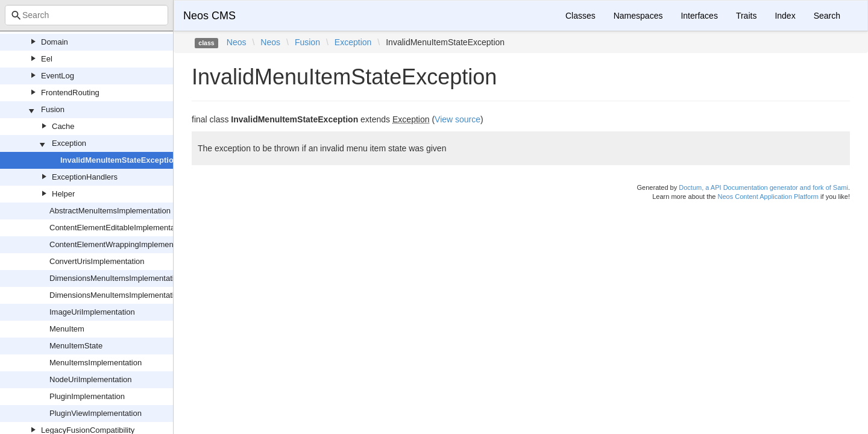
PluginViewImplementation (96, 413)
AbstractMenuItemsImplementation (110, 211)
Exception (69, 143)
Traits (746, 16)
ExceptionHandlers (85, 177)
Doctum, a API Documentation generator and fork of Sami (763, 187)
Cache (63, 126)
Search (827, 16)
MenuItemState (76, 346)
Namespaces (638, 16)
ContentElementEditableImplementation (118, 228)
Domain (55, 42)
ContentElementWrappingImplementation (121, 244)
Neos (237, 42)
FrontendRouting (70, 93)
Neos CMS (209, 16)
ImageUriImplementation (92, 312)
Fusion (53, 109)
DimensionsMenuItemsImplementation (116, 278)
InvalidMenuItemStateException (119, 160)
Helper (63, 194)
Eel (47, 59)
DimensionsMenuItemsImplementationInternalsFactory (144, 295)
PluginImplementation (87, 396)
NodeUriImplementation (91, 379)
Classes (580, 16)
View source (458, 119)
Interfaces (699, 16)
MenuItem (67, 329)
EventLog (58, 76)
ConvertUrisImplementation (97, 261)
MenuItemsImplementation (96, 363)
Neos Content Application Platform (768, 197)
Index (785, 16)
